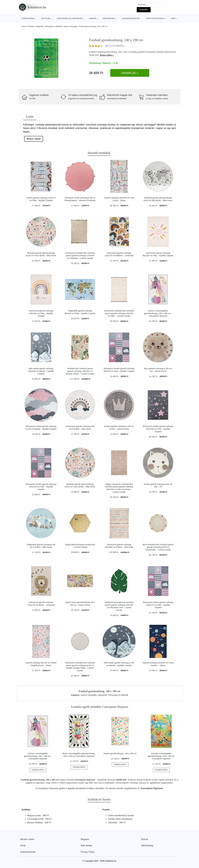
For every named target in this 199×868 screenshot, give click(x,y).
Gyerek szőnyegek (70, 26)
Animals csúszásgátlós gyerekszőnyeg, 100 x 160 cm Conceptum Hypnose (161, 756)
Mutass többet (34, 139)
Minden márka (27, 839)
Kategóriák (39, 26)
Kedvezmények (28, 852)
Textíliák (45, 18)
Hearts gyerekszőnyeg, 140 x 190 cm (120, 753)
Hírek (23, 846)
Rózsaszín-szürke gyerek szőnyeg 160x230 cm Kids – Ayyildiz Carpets (158, 429)
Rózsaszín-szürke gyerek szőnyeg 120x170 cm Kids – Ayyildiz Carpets (158, 605)
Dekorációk (109, 18)
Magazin (85, 839)
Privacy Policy (88, 852)
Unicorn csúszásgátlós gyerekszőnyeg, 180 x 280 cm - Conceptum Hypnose (158, 313)
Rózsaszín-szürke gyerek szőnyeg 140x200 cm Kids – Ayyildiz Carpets (41, 487)
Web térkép (86, 846)
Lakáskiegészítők (131, 18)
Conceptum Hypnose (155, 52)
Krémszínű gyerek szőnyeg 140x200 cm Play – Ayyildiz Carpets (41, 313)
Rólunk (145, 839)
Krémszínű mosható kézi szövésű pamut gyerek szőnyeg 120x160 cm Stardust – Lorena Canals (80, 256)
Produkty (31, 26)
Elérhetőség (147, 846)
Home (24, 26)
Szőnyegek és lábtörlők (69, 18)
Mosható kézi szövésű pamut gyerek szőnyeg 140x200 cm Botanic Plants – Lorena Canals (80, 371)
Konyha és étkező (155, 18)
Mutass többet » (107, 55)
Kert (173, 18)
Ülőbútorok (28, 18)
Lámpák (93, 18)
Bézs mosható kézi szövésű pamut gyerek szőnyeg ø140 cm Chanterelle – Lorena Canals (158, 547)
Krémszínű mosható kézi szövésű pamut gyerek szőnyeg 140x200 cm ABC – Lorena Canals (119, 313)
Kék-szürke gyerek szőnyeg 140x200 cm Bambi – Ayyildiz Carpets (41, 371)
